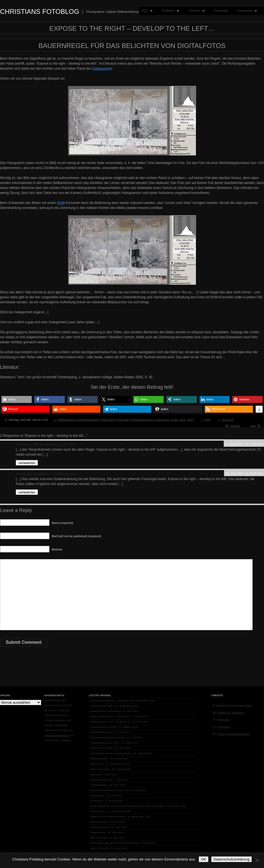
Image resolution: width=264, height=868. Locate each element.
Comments (227, 420)
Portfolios (169, 11)
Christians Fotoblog (40, 12)
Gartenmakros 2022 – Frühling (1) (110, 722)
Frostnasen (97, 801)
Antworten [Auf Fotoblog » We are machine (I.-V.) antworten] (27, 463)
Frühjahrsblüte (99, 785)
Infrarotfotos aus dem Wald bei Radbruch (114, 843)
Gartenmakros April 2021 (105, 743)
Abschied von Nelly (101, 706)
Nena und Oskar (100, 769)
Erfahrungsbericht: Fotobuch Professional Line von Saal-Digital (127, 806)
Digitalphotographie (89, 420)
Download (221, 11)
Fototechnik (122, 420)
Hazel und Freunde (101, 748)
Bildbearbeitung (68, 420)
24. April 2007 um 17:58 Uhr (244, 444)
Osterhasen (97, 795)
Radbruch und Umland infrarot (108, 817)
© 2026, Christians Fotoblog (233, 734)
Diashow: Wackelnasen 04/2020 (109, 790)
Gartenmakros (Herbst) (104, 727)
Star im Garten (99, 838)
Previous (235, 426)
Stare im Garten (99, 827)
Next (253, 426)
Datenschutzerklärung (57, 735)
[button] (17, 399)
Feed (207, 420)
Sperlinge (96, 774)
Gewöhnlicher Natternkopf (105, 711)
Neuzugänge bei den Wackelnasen (111, 753)
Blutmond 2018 (99, 822)
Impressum (246, 11)
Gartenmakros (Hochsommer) (108, 737)
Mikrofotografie (99, 759)
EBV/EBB (108, 420)
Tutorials (195, 11)
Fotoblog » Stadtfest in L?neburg (42, 474)
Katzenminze (98, 832)
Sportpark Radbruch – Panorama (110, 701)
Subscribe (223, 719)
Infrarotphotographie (142, 420)
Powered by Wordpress (231, 712)
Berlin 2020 (97, 764)
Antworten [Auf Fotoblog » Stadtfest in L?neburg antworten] (27, 493)
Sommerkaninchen (101, 732)
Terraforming (98, 811)
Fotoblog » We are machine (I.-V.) (42, 445)
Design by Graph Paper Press (234, 705)
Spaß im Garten (99, 848)
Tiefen (190, 420)
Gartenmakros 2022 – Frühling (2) (110, 716)
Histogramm (101, 69)
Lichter (174, 420)
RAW (61, 203)
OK (204, 859)
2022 (146, 11)
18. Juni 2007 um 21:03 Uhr (244, 473)
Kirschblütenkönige (101, 780)
